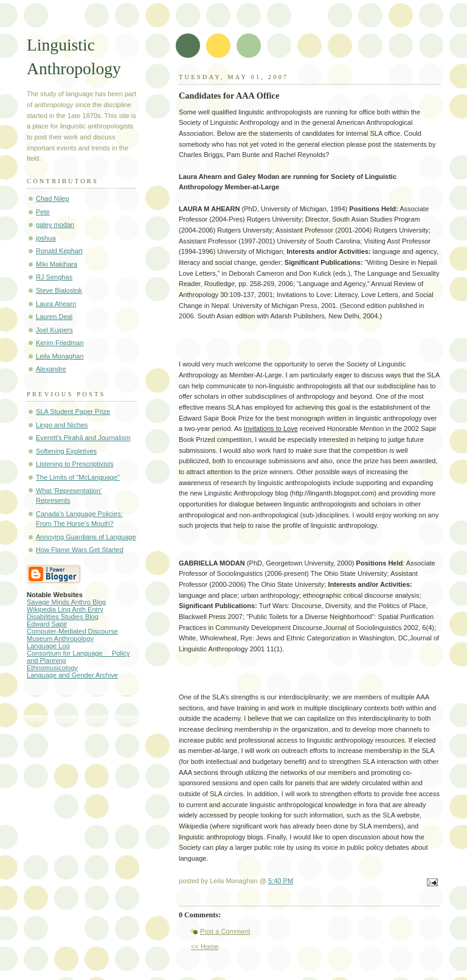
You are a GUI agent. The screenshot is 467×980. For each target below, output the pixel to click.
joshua (46, 238)
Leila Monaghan (60, 356)
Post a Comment (225, 931)
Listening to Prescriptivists (75, 464)
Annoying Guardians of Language (86, 537)
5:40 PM (281, 881)
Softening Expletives (66, 451)
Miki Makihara (57, 264)
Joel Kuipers (54, 330)
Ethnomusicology (52, 668)
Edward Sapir (47, 624)
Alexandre (51, 369)
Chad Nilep (53, 198)
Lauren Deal (54, 317)
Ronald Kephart (59, 251)
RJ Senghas (54, 277)
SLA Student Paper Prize (73, 411)
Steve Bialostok (59, 290)
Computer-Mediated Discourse (72, 631)
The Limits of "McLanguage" (78, 477)
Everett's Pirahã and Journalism (83, 438)
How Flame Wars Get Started (80, 550)
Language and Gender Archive (72, 675)
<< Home (205, 947)
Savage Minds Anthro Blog (66, 602)
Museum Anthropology (60, 639)
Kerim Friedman (60, 343)
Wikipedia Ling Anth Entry (65, 609)
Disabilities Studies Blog (63, 617)
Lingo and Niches (62, 425)
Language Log (48, 646)
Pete (43, 212)
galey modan (55, 225)
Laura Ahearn (56, 304)
